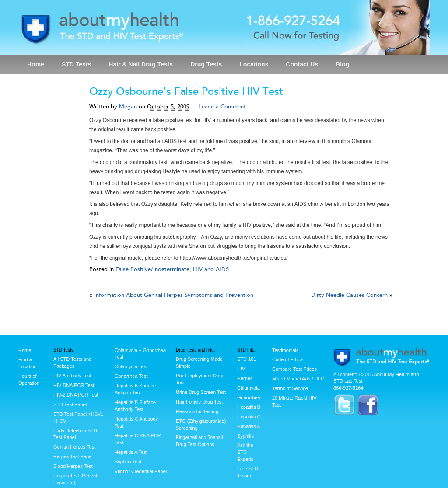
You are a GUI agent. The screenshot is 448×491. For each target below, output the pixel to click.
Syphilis (245, 436)
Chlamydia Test (131, 366)
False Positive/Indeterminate (152, 269)
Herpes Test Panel (73, 456)
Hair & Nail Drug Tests (141, 64)
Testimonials (285, 350)
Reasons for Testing (197, 411)
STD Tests (76, 64)
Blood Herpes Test (73, 466)
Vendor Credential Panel (141, 471)
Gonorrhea (249, 397)
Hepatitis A (249, 426)
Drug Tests (206, 64)
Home (36, 64)
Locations (254, 64)
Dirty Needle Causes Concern (349, 295)
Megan (128, 107)
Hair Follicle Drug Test (199, 402)
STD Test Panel (70, 404)
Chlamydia (248, 388)
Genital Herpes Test (74, 447)
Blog (342, 64)
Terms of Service (290, 388)
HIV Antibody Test (72, 376)
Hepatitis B (249, 407)
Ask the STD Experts (245, 452)
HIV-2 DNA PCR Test (76, 395)
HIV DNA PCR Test (74, 385)
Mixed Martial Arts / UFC (298, 379)
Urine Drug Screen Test (201, 392)
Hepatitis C (249, 417)
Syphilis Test (128, 462)
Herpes (245, 378)
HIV (241, 369)
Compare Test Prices (294, 369)
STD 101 (247, 359)
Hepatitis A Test (131, 452)
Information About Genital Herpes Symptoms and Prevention (174, 295)
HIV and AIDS (211, 269)
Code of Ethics (288, 359)
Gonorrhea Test (131, 376)
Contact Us (302, 64)
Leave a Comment (222, 107)
